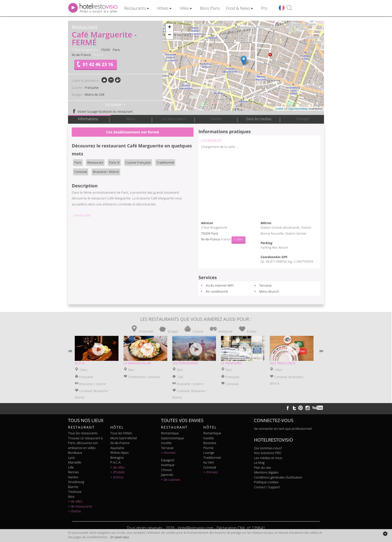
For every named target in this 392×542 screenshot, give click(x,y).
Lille (71, 467)
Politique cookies (266, 482)
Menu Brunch (269, 291)
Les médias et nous (268, 458)
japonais (167, 475)
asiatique (168, 465)
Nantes (73, 477)
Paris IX (114, 162)
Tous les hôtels (121, 433)
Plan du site (262, 468)
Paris (116, 50)
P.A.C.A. (116, 462)
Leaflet (279, 109)
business (210, 443)
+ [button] (170, 27)
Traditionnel (165, 162)
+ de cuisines (170, 480)
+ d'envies (168, 453)
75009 (105, 50)
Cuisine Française (138, 162)
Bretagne (117, 458)
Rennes (73, 472)
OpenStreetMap (298, 109)
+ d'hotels (117, 472)
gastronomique (172, 438)
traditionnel (212, 458)
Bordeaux (75, 453)
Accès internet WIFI (220, 285)
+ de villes (75, 501)
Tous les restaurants (83, 433)
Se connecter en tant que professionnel (283, 429)
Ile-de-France (81, 55)
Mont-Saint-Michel (123, 438)
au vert (209, 462)
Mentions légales (266, 472)
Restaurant (95, 162)
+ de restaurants (80, 506)
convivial (210, 467)
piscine (208, 448)
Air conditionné (217, 291)
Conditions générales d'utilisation (278, 477)
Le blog (259, 463)
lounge (209, 453)
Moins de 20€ (95, 94)
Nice (71, 497)
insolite (166, 443)
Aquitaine (117, 448)
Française (92, 87)
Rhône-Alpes (119, 453)
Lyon (71, 458)
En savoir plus (120, 537)
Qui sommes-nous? (268, 448)
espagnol (168, 460)
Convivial (81, 172)
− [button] (170, 35)
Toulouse (75, 492)
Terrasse (265, 285)
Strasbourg (76, 482)
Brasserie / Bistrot (106, 172)
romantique (170, 433)
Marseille (74, 462)
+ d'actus (74, 511)
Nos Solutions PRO (268, 453)
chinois (166, 470)
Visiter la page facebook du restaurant (102, 111)
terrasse (167, 448)
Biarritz (73, 487)
